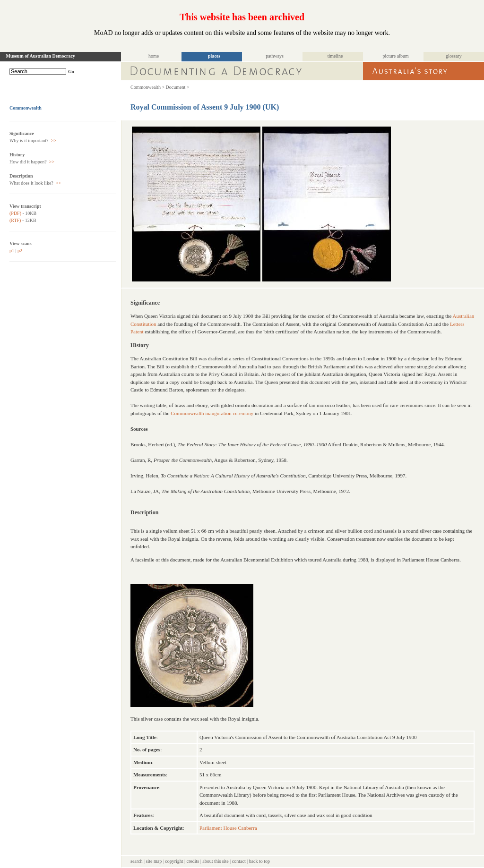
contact (239, 861)
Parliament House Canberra (228, 828)
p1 (12, 251)
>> (53, 140)
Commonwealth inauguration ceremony (212, 413)
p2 (20, 251)
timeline (335, 56)
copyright (174, 861)
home (154, 56)
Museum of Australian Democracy (41, 56)
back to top (259, 861)
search (137, 861)
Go (71, 72)
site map (154, 861)
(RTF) (15, 220)
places (214, 56)
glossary (454, 56)
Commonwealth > (147, 87)
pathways (275, 56)
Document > (178, 87)
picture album (395, 56)
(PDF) (15, 213)
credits (193, 861)
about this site (216, 861)
